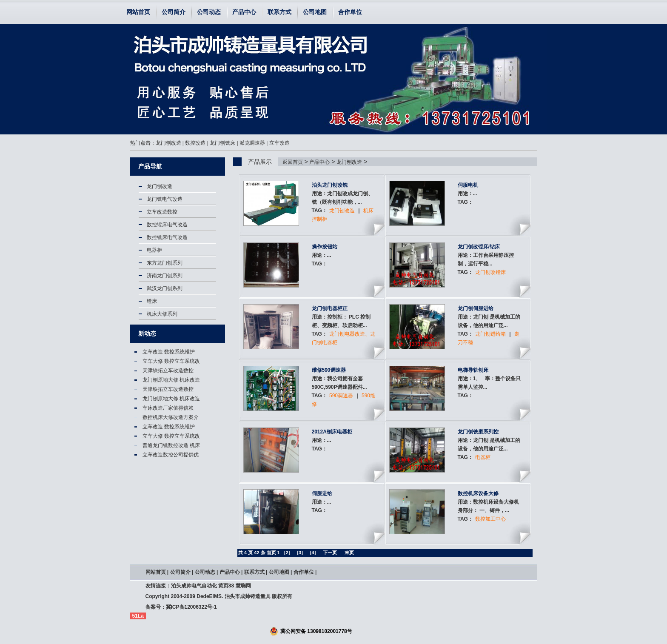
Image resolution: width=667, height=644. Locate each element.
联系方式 (279, 12)
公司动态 (209, 12)
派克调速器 (252, 143)
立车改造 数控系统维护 (169, 352)
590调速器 (341, 396)
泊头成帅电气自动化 (194, 586)
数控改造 (195, 143)
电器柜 (483, 457)
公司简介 (174, 12)
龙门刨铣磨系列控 (478, 432)
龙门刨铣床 (222, 143)
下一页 (330, 553)
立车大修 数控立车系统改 (171, 361)
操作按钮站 (325, 247)
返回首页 (293, 162)
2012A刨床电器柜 (332, 432)
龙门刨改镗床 (490, 272)
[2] (287, 553)
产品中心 (244, 12)
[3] (300, 553)
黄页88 (226, 586)
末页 (349, 553)
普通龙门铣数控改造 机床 (171, 445)
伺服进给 (322, 493)
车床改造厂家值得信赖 (168, 408)
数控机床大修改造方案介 (171, 417)
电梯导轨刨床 (473, 370)
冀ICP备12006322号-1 (191, 607)
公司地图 (315, 12)
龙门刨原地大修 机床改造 (171, 380)
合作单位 (350, 12)
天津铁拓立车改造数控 (168, 370)
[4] (313, 553)
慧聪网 (243, 586)
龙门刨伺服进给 (476, 308)
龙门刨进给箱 (490, 334)
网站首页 (138, 12)
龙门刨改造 (168, 143)
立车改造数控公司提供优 (171, 455)
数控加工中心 (490, 519)
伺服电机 (468, 185)
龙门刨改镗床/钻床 (479, 247)
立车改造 (279, 143)
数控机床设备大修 (478, 493)
